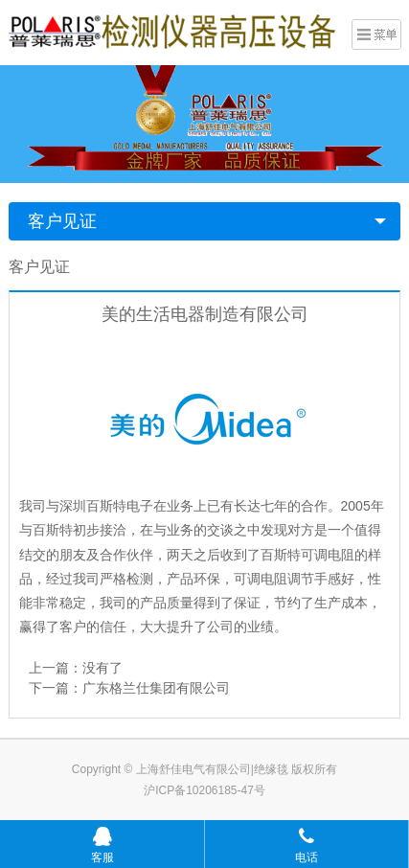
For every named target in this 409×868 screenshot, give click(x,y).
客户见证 (62, 221)
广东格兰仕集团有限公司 (156, 688)
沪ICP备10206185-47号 (204, 790)
